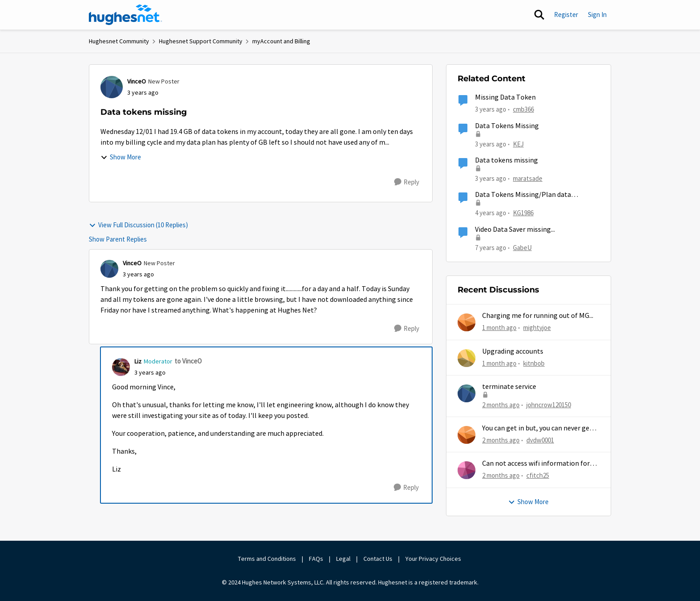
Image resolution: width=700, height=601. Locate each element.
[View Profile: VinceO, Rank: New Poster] (112, 87)
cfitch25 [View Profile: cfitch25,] (538, 475)
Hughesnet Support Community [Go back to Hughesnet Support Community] (201, 41)
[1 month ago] (499, 328)
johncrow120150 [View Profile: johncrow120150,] (549, 405)
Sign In (597, 15)
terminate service (509, 387)
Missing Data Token (505, 97)
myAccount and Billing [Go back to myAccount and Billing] (281, 41)
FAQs (316, 559)
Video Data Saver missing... (515, 230)
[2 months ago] (501, 405)
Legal (343, 559)
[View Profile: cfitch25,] (467, 470)
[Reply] (407, 182)
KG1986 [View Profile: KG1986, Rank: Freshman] (523, 213)
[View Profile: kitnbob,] (467, 358)
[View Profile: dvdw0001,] (467, 435)
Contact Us (378, 559)
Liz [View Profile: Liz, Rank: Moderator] (138, 361)
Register (566, 15)
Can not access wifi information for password (536, 464)
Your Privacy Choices (434, 559)
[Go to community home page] (125, 15)
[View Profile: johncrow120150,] (467, 393)
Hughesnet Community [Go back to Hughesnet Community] (119, 41)
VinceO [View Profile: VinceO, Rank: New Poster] (137, 81)
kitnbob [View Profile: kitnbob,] (534, 363)
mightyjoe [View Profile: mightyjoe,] (537, 328)
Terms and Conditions (267, 559)
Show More (121, 157)
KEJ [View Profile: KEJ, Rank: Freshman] (518, 144)
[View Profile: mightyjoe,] (467, 322)
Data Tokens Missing (507, 126)
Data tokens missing (506, 160)
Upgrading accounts (513, 351)
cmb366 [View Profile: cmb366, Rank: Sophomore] (523, 109)
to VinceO (188, 361)
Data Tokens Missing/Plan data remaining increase (523, 195)
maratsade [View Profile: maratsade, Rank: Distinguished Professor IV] (528, 178)
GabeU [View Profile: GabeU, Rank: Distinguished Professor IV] (522, 247)
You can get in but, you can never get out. (537, 428)
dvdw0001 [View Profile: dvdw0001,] (540, 440)
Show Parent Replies (118, 239)
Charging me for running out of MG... (538, 316)
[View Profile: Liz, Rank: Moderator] (121, 367)
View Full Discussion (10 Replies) (138, 225)
